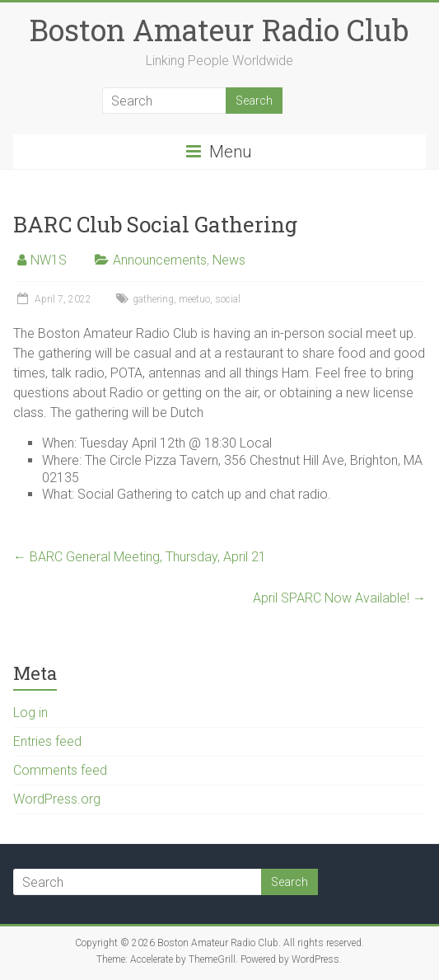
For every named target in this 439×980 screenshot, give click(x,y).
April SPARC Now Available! (339, 598)
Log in (30, 713)
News (229, 260)
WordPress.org (57, 799)
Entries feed (47, 741)
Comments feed (60, 770)
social (228, 299)
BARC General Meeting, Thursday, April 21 (140, 557)
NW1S (49, 260)
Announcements (160, 260)
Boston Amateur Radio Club (219, 30)
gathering (153, 299)
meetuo (194, 299)
